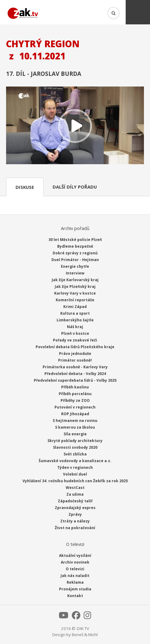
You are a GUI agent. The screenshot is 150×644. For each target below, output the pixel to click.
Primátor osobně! (75, 360)
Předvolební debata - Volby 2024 (75, 374)
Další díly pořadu (75, 187)
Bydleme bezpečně (75, 246)
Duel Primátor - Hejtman (75, 260)
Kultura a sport (75, 313)
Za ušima (75, 494)
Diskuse (25, 187)
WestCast (75, 488)
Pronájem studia (75, 589)
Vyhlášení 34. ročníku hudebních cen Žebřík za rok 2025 (75, 481)
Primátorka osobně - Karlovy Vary (75, 367)
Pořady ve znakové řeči (75, 340)
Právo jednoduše (75, 354)
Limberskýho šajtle (75, 320)
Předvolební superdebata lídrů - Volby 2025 (75, 380)
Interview (75, 273)
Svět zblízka (75, 454)
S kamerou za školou (75, 427)
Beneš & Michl (85, 635)
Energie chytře (75, 266)
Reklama (75, 582)
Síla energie (75, 434)
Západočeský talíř (75, 501)
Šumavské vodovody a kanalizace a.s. (75, 461)
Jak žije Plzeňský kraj (75, 287)
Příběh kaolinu (75, 387)
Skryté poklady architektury (75, 441)
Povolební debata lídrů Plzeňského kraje (75, 347)
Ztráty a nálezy (75, 521)
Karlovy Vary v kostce (75, 293)
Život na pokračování (75, 528)
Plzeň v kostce (75, 333)
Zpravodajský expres (75, 508)
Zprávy (75, 514)
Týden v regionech (75, 467)
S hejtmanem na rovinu (75, 421)
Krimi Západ (75, 307)
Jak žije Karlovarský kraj (75, 280)
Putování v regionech (75, 407)
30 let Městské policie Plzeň (75, 240)
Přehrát (75, 126)
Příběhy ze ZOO (75, 400)
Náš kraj (75, 327)
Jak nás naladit (75, 576)
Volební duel (75, 474)
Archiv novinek (75, 562)
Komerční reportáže (75, 300)
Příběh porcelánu (75, 394)
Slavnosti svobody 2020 (75, 447)
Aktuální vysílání (75, 556)
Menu (138, 12)
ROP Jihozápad (75, 414)
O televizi (75, 569)
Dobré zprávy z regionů (75, 253)
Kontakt (75, 596)
